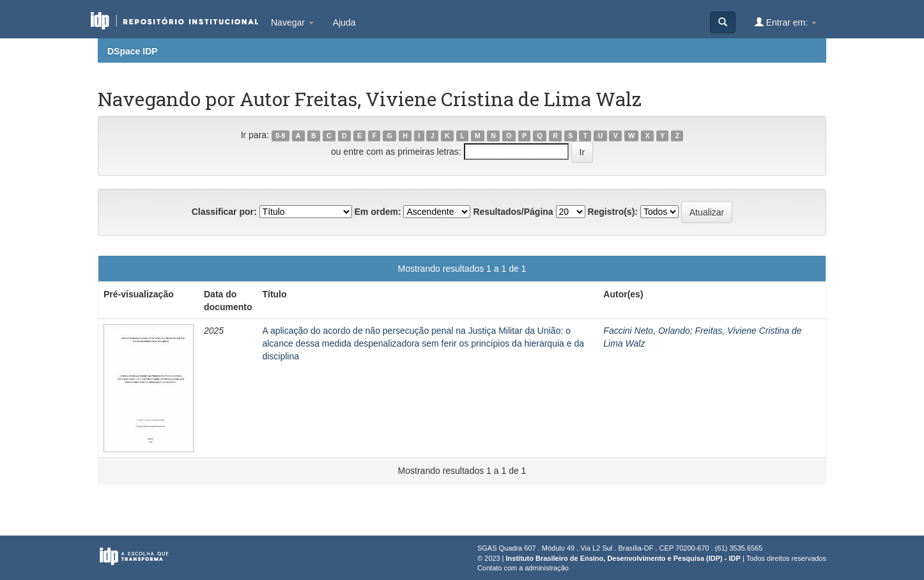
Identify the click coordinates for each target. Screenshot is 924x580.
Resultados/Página (513, 212)
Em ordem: (377, 212)
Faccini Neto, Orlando (646, 331)
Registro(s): (612, 212)
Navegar (292, 22)
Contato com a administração (523, 568)
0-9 (280, 136)
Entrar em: (786, 22)
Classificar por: (224, 212)
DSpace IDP (133, 51)
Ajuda (344, 22)
